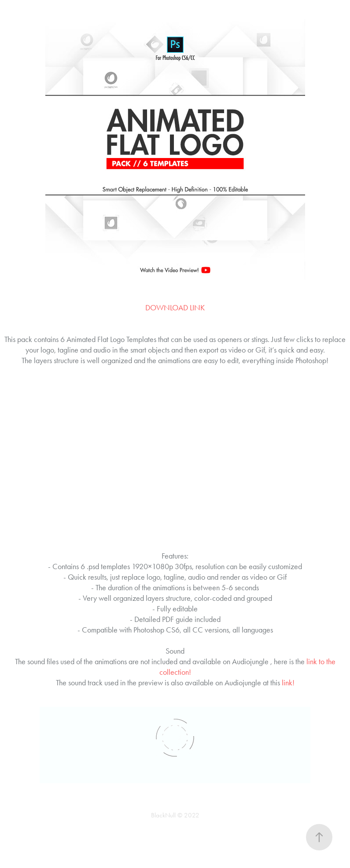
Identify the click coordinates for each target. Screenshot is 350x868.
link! (288, 683)
